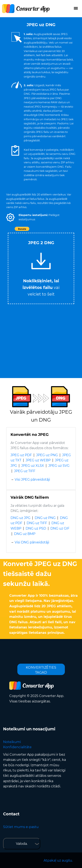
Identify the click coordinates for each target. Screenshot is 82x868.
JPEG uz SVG (59, 466)
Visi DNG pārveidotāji (32, 542)
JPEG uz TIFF (25, 471)
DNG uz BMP (25, 534)
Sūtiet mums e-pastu (21, 827)
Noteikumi (12, 742)
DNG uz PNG (45, 518)
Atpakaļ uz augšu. (58, 860)
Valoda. (22, 844)
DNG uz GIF (60, 528)
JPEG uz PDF (21, 455)
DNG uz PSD (36, 528)
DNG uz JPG (20, 518)
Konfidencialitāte (17, 747)
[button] (10, 217)
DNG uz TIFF (37, 523)
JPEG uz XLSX (33, 466)
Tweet (65, 231)
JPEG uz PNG (47, 455)
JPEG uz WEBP (38, 460)
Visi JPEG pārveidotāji (32, 479)
